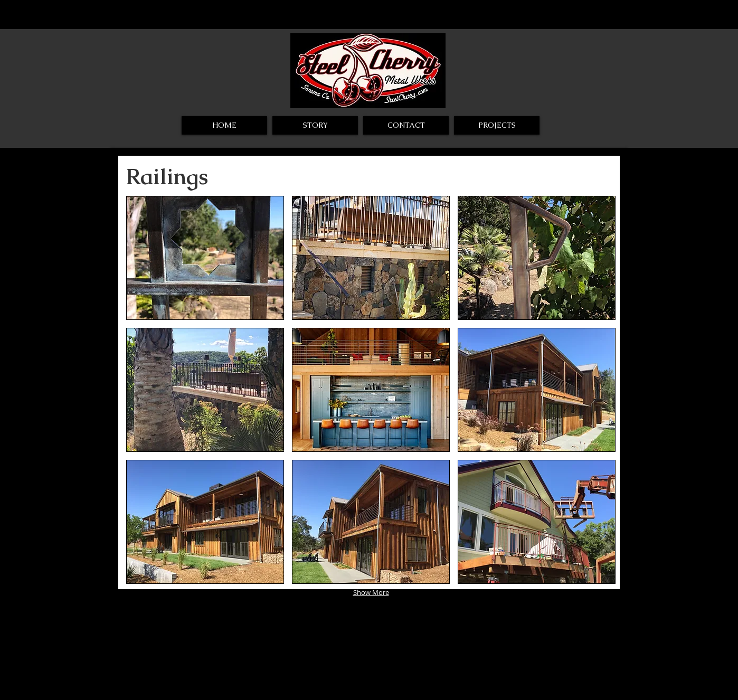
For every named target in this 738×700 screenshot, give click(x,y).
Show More (371, 592)
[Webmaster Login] (558, 616)
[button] (205, 258)
